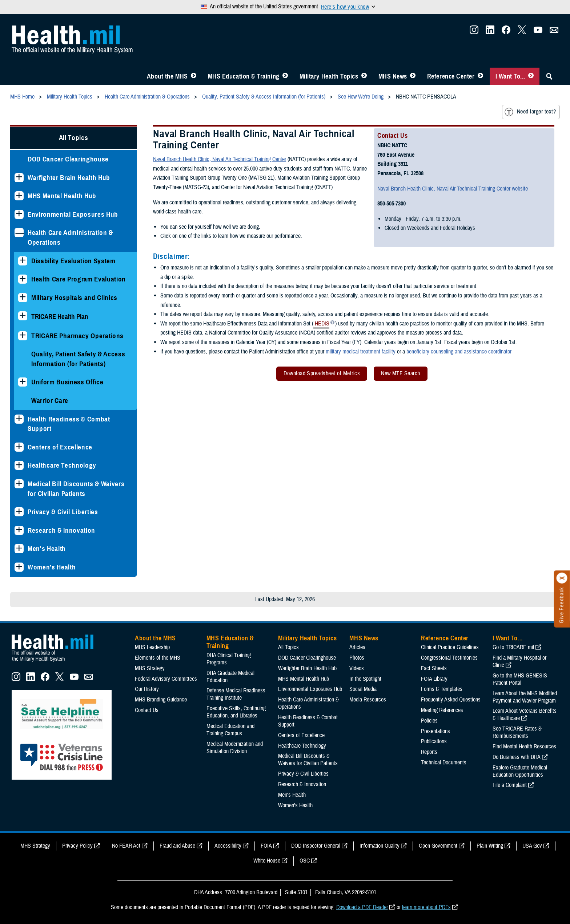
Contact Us (147, 710)
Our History (147, 689)
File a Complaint (510, 785)
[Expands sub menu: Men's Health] (19, 549)
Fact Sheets (434, 668)
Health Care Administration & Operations (70, 237)
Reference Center (451, 76)
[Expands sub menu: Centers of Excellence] (19, 447)
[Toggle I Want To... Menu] (531, 76)
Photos (357, 658)
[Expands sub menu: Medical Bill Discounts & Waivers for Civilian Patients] (19, 484)
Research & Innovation (61, 530)
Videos (357, 668)
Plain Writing (490, 846)
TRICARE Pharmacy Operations (77, 336)
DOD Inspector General (316, 846)
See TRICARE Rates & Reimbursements (517, 732)
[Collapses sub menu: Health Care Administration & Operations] (19, 233)
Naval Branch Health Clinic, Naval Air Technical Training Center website (453, 189)
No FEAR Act (126, 846)
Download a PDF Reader (362, 907)
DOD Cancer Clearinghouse (68, 159)
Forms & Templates (442, 689)
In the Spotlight (365, 679)
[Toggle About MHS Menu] (194, 76)
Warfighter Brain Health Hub (69, 178)
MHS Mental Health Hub (62, 196)
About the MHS (167, 76)
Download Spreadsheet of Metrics (322, 373)
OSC (305, 861)
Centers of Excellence (60, 447)
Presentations (435, 731)
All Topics (74, 138)
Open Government (438, 846)
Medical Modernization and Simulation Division (235, 748)
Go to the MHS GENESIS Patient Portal (520, 679)
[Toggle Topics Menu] (364, 76)
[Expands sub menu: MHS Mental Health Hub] (19, 196)
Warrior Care (50, 401)
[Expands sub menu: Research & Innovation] (19, 530)
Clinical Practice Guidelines (450, 647)
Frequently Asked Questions (451, 700)
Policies (429, 721)
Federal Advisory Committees (166, 679)
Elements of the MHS (158, 658)
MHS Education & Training (244, 76)
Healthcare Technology (62, 465)
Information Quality (380, 846)
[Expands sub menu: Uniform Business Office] (23, 382)
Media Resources (368, 700)
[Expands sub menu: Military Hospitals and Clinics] (23, 298)
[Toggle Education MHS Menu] (285, 76)
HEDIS (321, 324)
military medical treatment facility (361, 352)
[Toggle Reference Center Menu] (480, 76)
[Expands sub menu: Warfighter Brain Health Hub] (19, 178)
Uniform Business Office (67, 382)
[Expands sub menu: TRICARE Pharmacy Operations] (23, 336)
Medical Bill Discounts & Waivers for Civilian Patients (76, 489)
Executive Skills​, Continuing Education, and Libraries (236, 712)
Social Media (363, 689)
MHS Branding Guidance (161, 700)
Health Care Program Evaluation (79, 279)
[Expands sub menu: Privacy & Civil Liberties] (19, 512)
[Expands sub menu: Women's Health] (19, 567)
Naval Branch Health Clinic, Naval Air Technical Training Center (220, 159)
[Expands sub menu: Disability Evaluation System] (23, 261)
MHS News (393, 76)
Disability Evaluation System (73, 261)
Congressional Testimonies (449, 658)
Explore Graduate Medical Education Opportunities (520, 771)
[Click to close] (562, 578)
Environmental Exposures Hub (73, 214)
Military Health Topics (329, 76)
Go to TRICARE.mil (513, 647)
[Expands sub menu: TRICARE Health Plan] (23, 316)
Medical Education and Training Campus (230, 730)
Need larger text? (530, 112)
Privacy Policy (77, 846)
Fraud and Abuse (177, 846)
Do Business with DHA (517, 757)
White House (267, 861)
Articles (357, 647)
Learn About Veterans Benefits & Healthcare (525, 715)
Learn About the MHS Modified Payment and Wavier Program (525, 697)
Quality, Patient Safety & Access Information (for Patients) (78, 359)
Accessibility (228, 846)
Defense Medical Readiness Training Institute (236, 694)
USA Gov (532, 846)
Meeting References (442, 710)
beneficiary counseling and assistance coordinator (459, 352)
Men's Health (47, 549)
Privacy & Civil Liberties (63, 512)
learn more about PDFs (426, 907)
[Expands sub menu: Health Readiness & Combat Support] (19, 419)
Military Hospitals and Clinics (74, 298)
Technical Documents (444, 763)
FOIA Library (434, 679)
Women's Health (52, 567)
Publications (434, 741)
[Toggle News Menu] (413, 76)
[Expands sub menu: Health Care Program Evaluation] (23, 279)
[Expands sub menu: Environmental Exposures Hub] (19, 214)
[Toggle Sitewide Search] (549, 76)
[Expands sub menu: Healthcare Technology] (19, 465)
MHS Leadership (152, 647)
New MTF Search (401, 373)
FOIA (266, 846)
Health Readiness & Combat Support (69, 424)
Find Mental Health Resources (524, 747)
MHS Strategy (150, 668)
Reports (429, 752)
